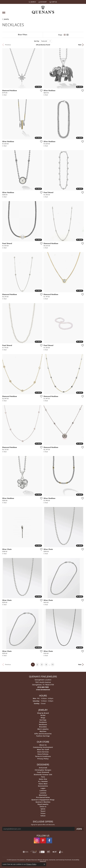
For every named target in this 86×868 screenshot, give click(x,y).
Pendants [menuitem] (43, 722)
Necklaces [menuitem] (43, 724)
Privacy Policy (31, 864)
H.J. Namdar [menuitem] (43, 781)
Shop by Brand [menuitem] (43, 713)
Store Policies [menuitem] (43, 754)
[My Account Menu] (43, 2)
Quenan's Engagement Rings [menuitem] (43, 800)
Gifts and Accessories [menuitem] (43, 734)
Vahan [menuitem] (43, 816)
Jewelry (6, 19)
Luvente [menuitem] (43, 793)
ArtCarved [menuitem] (43, 768)
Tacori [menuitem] (43, 811)
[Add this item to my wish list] (41, 91)
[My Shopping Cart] (53, 2)
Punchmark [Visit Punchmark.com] (68, 860)
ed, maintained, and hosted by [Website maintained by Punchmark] (56, 860)
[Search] (33, 2)
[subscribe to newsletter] (79, 829)
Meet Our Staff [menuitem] (43, 749)
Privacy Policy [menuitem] (43, 759)
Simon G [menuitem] (43, 807)
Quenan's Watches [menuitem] (43, 802)
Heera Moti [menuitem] (43, 784)
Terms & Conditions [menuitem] (43, 756)
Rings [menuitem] (43, 718)
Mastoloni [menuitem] (43, 795)
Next (80, 45)
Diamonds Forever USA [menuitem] (43, 775)
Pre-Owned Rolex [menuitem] (43, 797)
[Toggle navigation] (4, 13)
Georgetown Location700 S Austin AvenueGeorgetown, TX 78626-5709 (43, 685)
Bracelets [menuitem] (43, 727)
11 (53, 665)
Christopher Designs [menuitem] (43, 770)
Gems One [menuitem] (43, 779)
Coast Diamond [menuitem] (43, 772)
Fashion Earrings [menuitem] (43, 736)
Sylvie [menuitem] (43, 809)
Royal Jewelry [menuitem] (43, 804)
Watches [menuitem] (43, 731)
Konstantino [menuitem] (43, 786)
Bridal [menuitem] (43, 715)
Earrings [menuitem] (43, 720)
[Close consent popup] (44, 864)
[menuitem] (26, 852)
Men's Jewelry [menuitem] (43, 729)
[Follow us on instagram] (37, 840)
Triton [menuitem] (43, 813)
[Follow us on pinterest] (43, 840)
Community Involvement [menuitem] (43, 747)
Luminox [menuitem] (43, 791)
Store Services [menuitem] (43, 752)
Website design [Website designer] (42, 860)
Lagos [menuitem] (43, 788)
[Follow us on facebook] (49, 840)
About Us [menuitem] (43, 745)
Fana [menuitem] (43, 777)
